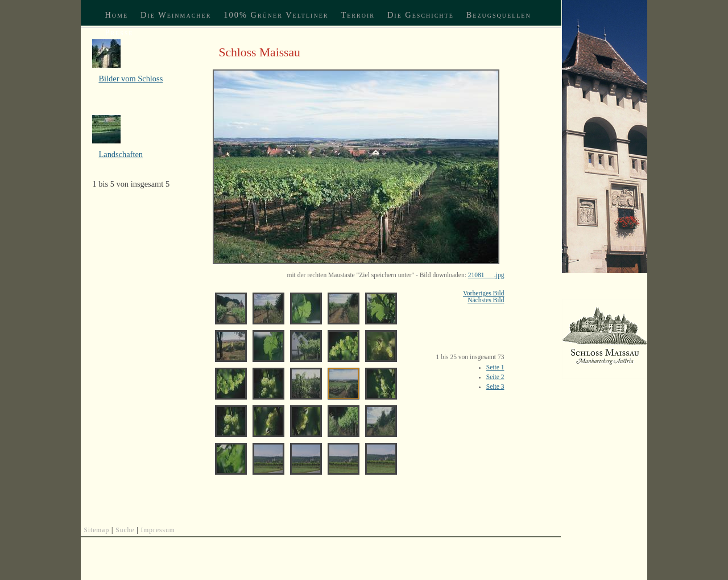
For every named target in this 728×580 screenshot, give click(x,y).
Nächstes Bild (486, 300)
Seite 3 (495, 386)
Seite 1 (495, 367)
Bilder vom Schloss (131, 79)
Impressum (158, 530)
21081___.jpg (486, 275)
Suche (125, 530)
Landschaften (121, 154)
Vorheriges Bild (483, 293)
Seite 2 (495, 377)
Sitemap (96, 530)
